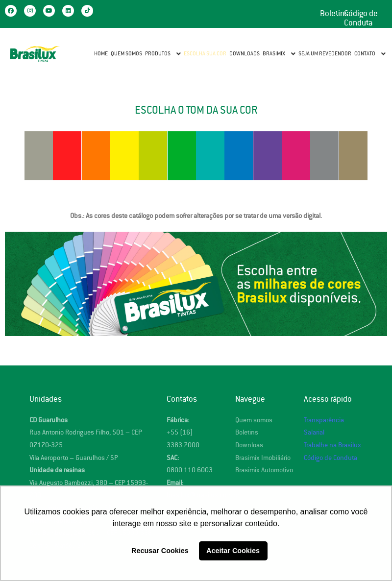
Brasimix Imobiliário (263, 458)
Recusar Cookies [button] (160, 551)
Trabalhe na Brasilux (332, 445)
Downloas (249, 445)
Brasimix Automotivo (264, 470)
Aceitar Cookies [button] (233, 551)
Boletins (334, 14)
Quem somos (254, 420)
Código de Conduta (361, 18)
